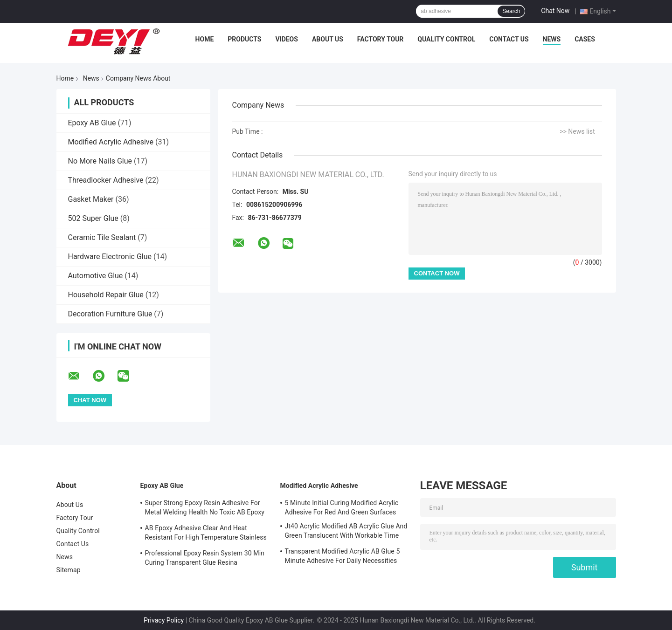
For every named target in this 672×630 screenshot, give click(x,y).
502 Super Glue (93, 218)
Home (205, 39)
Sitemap (69, 570)
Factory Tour (381, 39)
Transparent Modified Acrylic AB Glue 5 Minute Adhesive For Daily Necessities (343, 556)
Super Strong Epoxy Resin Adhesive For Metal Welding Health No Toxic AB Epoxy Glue (205, 509)
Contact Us (509, 39)
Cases (585, 39)
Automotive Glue (96, 276)
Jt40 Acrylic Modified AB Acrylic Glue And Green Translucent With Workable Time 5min (346, 532)
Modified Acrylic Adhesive (111, 142)
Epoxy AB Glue (92, 123)
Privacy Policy (164, 620)
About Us (328, 39)
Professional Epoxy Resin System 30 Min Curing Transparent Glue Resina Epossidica (205, 559)
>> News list (577, 131)
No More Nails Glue (100, 161)
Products (244, 39)
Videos (287, 39)
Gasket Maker (91, 199)
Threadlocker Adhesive (106, 180)
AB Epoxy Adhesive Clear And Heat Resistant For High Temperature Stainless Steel (206, 534)
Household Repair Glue (106, 295)
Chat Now (555, 11)
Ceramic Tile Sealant (102, 237)
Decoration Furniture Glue (110, 314)
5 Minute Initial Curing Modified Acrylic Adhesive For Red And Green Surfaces (342, 507)
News (552, 39)
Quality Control (446, 39)
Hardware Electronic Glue (110, 257)
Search (511, 11)
